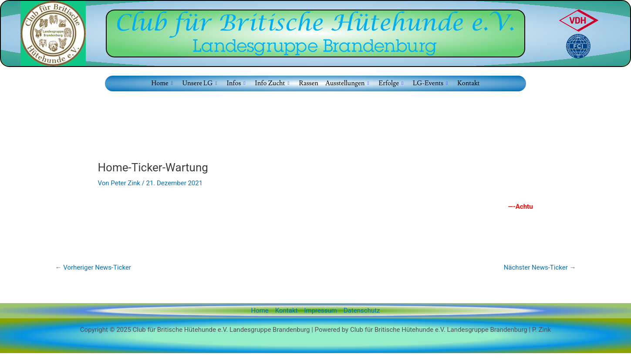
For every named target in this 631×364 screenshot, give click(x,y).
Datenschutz (362, 311)
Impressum (320, 311)
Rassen (309, 83)
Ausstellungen (347, 84)
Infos (236, 84)
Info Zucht (272, 84)
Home (162, 84)
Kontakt (468, 83)
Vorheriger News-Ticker (93, 267)
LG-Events (430, 84)
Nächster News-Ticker (540, 267)
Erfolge (391, 84)
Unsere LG (200, 84)
